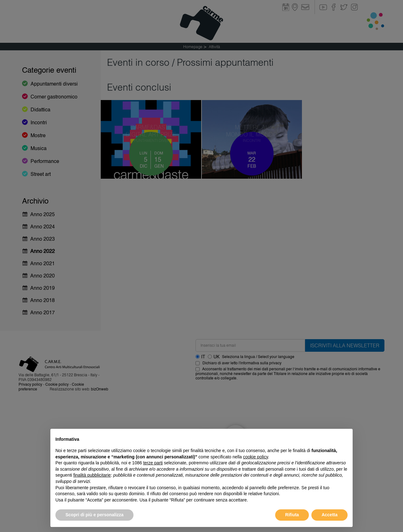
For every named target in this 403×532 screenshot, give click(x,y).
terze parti (153, 463)
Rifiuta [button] (292, 515)
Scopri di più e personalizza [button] (94, 515)
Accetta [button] (329, 515)
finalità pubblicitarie (92, 475)
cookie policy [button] (255, 457)
